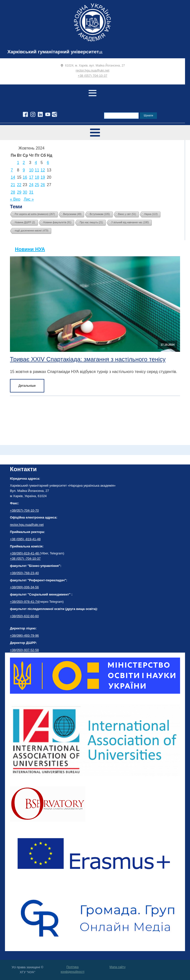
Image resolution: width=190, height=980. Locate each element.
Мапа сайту (117, 967)
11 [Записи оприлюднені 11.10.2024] (37, 170)
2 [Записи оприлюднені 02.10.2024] (24, 163)
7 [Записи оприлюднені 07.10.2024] (12, 170)
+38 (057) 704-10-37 (93, 76)
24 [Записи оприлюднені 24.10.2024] (31, 185)
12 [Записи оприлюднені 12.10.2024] (43, 170)
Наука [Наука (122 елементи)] (151, 214)
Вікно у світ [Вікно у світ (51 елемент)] (127, 214)
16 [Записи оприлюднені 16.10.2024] (25, 177)
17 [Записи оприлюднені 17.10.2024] (31, 177)
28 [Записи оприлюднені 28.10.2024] (13, 192)
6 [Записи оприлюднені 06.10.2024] (48, 163)
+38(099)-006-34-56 (24, 587)
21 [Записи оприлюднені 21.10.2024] (13, 185)
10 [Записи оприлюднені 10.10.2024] (31, 170)
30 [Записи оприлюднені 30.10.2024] (25, 192)
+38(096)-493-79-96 (24, 636)
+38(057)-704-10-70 (24, 510)
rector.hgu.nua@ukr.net (92, 70)
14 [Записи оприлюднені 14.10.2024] (13, 177)
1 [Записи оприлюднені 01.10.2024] (18, 163)
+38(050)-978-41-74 (24, 602)
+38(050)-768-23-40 (24, 573)
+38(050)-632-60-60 (24, 616)
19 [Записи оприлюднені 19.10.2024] (43, 177)
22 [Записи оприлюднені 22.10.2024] (19, 185)
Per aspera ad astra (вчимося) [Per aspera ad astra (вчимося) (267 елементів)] (35, 214)
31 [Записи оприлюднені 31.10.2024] (31, 192)
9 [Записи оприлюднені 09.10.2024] (24, 170)
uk (101, 52)
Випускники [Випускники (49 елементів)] (72, 214)
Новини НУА (30, 249)
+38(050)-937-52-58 (24, 650)
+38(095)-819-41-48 (25, 553)
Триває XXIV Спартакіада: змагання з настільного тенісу (88, 359)
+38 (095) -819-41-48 (25, 539)
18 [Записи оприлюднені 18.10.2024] (37, 177)
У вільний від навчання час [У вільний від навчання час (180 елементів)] (130, 222)
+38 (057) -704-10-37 (25, 559)
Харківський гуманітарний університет (53, 52)
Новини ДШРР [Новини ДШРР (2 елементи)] (25, 222)
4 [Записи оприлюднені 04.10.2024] (36, 163)
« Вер (15, 199)
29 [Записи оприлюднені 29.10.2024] (19, 192)
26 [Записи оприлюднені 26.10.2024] (43, 185)
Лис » (29, 199)
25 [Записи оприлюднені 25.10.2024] (37, 185)
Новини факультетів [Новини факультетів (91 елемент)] (57, 222)
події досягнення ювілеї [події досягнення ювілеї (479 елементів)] (32, 231)
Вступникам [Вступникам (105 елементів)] (100, 214)
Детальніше (27, 386)
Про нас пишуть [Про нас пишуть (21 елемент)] (91, 222)
